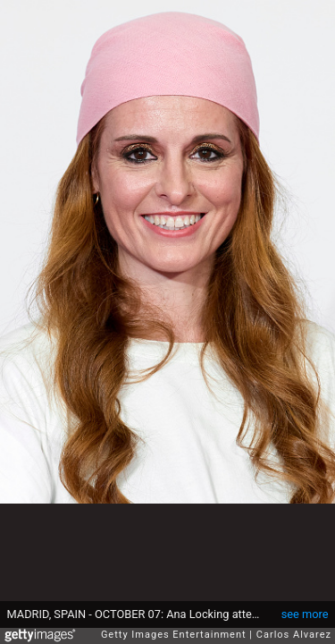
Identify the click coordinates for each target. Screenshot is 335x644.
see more (305, 614)
